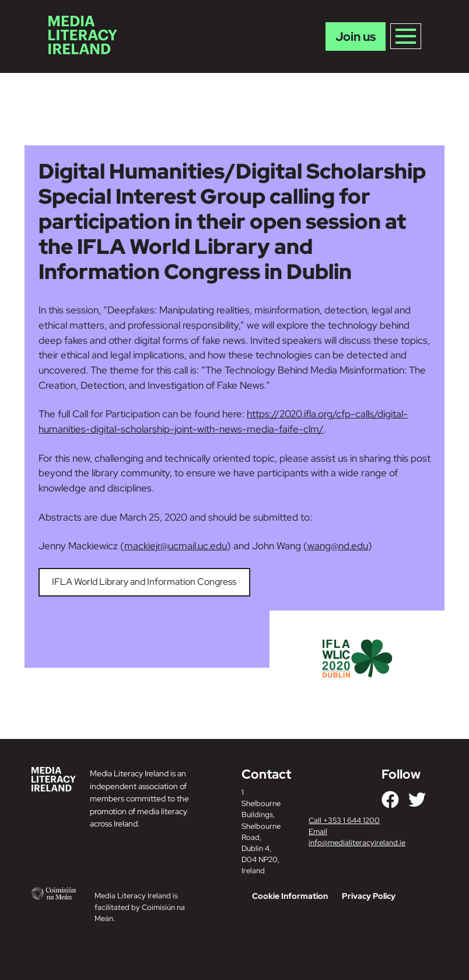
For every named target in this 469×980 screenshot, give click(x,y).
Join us (356, 36)
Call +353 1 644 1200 (344, 820)
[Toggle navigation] (406, 36)
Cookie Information (290, 896)
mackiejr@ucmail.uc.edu (176, 546)
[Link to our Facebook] (390, 800)
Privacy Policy (369, 896)
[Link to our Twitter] (417, 800)
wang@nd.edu (338, 546)
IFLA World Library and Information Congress (144, 582)
